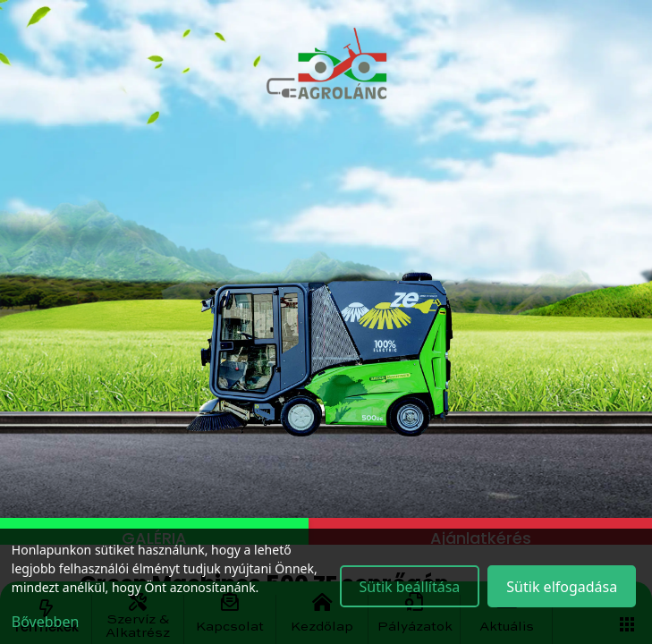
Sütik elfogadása (562, 587)
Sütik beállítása (409, 587)
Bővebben (46, 622)
